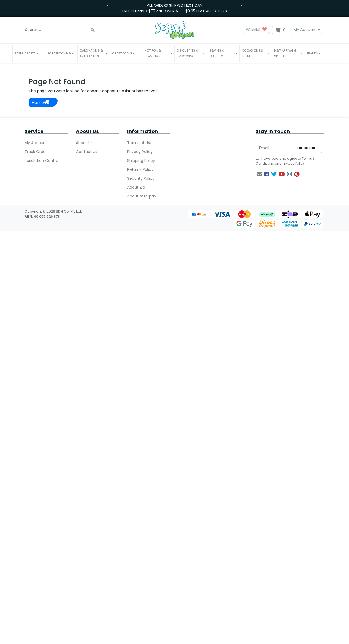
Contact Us (87, 152)
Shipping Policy (141, 161)
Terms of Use (140, 143)
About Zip (136, 187)
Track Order (36, 152)
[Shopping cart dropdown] (280, 30)
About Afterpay (142, 196)
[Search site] (93, 30)
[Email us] (259, 174)
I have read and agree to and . (285, 161)
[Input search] (60, 30)
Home (41, 102)
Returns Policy (140, 169)
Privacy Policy (140, 152)
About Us (84, 143)
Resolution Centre (41, 161)
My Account (305, 30)
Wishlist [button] (256, 30)
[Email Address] (275, 148)
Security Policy (141, 178)
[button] (29, 53)
